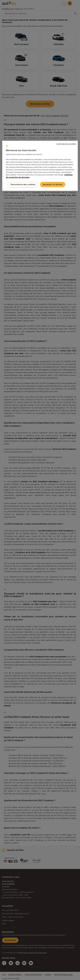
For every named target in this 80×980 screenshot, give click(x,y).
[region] (40, 166)
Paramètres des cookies (23, 185)
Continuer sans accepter (66, 144)
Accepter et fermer (53, 185)
